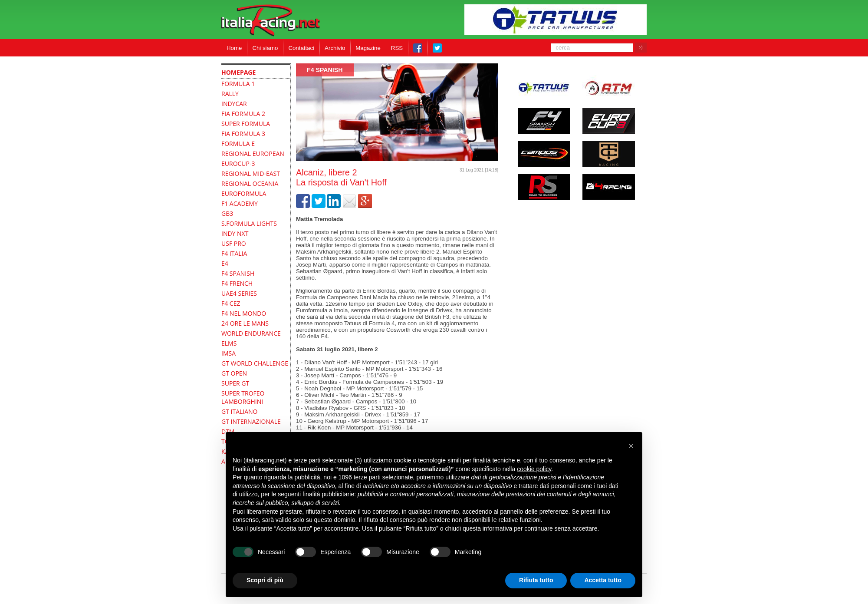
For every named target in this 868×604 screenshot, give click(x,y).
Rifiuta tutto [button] (536, 580)
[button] (631, 446)
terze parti (367, 477)
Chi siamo (265, 48)
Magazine (368, 48)
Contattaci (301, 48)
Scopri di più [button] (265, 580)
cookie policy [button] (534, 469)
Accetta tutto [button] (603, 580)
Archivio (335, 48)
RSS (397, 48)
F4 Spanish (325, 70)
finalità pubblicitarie (328, 494)
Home (234, 48)
